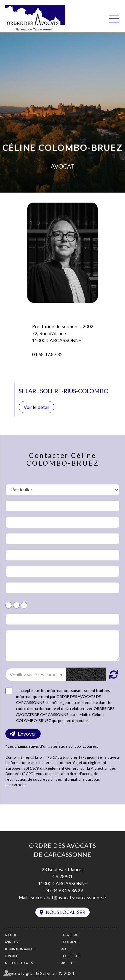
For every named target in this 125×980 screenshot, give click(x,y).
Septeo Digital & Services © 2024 (40, 973)
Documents (70, 942)
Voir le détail (36, 407)
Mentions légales (19, 963)
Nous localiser (66, 912)
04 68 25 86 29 (68, 890)
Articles (68, 963)
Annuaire (12, 942)
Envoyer (27, 733)
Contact (11, 956)
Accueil (11, 935)
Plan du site (71, 956)
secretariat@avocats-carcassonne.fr (68, 897)
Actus (66, 949)
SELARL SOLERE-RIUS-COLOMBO (63, 391)
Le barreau (70, 935)
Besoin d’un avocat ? (20, 949)
